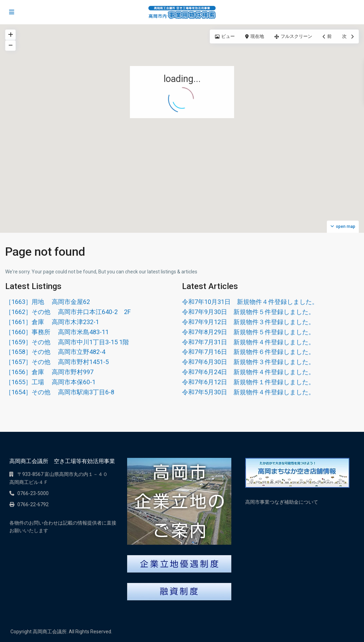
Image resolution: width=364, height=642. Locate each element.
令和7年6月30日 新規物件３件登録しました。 (248, 362)
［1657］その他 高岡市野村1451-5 (57, 362)
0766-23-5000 (33, 493)
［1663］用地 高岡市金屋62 (48, 302)
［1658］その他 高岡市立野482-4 (55, 352)
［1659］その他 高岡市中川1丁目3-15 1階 (67, 342)
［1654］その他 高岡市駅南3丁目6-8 (60, 392)
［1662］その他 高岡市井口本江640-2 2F (68, 312)
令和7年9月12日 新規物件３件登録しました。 (248, 322)
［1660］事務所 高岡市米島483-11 (57, 332)
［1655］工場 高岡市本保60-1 (50, 382)
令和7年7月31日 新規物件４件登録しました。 (248, 342)
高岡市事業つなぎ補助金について (282, 502)
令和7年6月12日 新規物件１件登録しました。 (248, 382)
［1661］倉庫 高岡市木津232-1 (52, 322)
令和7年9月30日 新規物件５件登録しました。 (248, 312)
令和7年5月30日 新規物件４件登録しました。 (248, 392)
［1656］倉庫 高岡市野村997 (49, 372)
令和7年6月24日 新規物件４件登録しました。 (248, 372)
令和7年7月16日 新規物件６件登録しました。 (248, 352)
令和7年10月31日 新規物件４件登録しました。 (250, 302)
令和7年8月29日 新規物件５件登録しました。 (248, 332)
